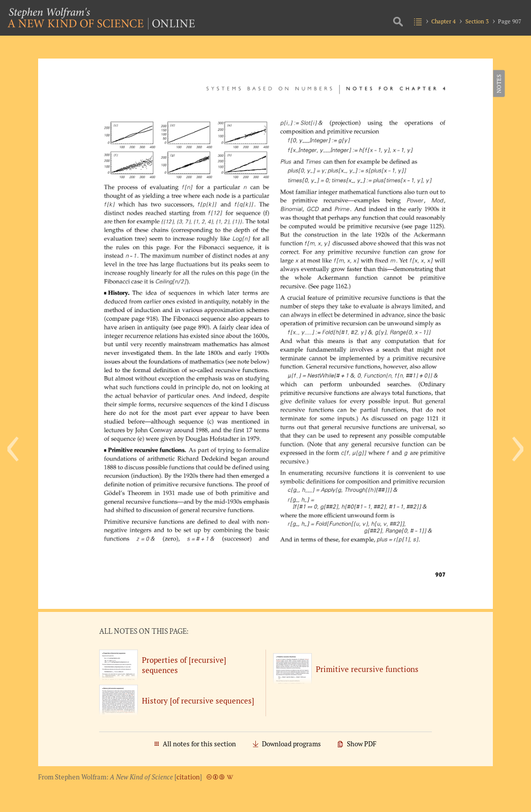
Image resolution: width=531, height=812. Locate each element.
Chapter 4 (444, 21)
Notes (498, 83)
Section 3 (477, 21)
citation (188, 777)
